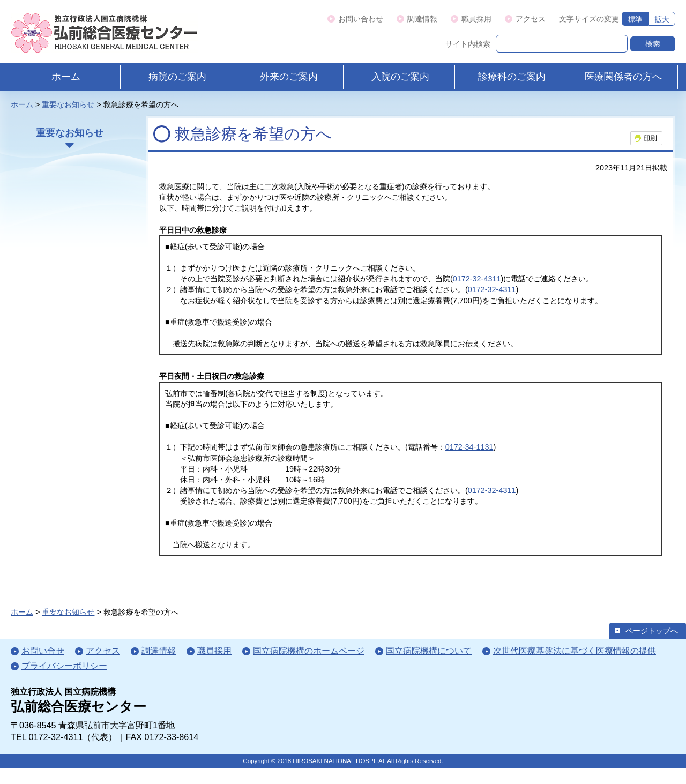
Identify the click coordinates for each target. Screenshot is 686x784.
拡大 (662, 19)
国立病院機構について (429, 651)
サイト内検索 (468, 44)
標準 (635, 19)
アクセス (531, 19)
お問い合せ (43, 651)
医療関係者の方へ (623, 77)
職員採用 (476, 19)
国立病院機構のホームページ (309, 651)
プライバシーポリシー (64, 666)
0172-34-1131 (469, 447)
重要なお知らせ (68, 104)
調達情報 (422, 19)
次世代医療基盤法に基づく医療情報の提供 (575, 651)
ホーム (66, 77)
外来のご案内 (289, 77)
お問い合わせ (361, 19)
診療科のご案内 (512, 77)
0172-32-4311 (477, 279)
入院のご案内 (400, 77)
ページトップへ (652, 631)
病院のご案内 (177, 77)
